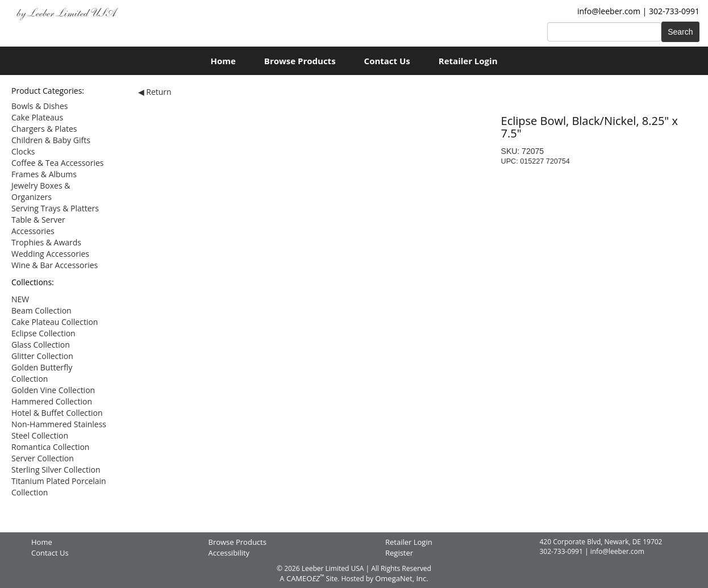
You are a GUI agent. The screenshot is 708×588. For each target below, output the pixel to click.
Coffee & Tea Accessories (58, 163)
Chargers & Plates (44, 129)
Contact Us (387, 61)
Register (399, 553)
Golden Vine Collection (53, 390)
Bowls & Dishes (39, 106)
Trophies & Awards (46, 242)
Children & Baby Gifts (51, 140)
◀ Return (155, 92)
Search (680, 32)
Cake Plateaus (37, 117)
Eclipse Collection (43, 333)
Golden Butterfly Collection (42, 373)
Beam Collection (41, 310)
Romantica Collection (50, 447)
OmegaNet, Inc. (401, 578)
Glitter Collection (42, 356)
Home (223, 61)
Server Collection (43, 458)
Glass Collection (41, 345)
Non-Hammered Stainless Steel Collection (59, 430)
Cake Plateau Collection (55, 322)
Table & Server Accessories (38, 225)
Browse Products (300, 61)
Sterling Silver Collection (56, 470)
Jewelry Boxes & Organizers (41, 191)
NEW (20, 299)
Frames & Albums (44, 174)
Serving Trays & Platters (55, 208)
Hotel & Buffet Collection (57, 413)
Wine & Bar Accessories (55, 265)
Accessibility (229, 553)
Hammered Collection (52, 401)
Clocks (23, 151)
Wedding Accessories (50, 254)
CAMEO (305, 578)
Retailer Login (468, 61)
